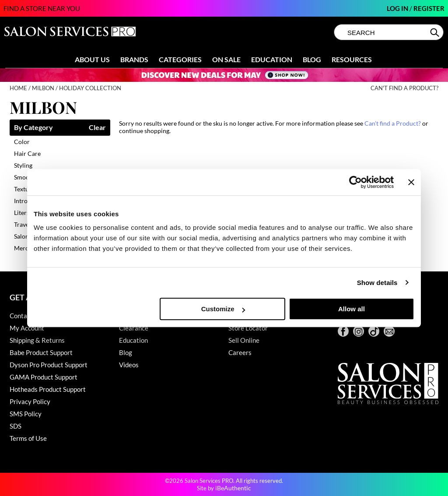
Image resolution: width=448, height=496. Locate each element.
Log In (398, 8)
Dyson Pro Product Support (49, 365)
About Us (92, 59)
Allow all (352, 309)
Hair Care (27, 153)
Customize (223, 309)
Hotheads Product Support (48, 389)
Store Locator (248, 328)
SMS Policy (26, 414)
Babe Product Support (41, 352)
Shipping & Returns (37, 340)
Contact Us (26, 316)
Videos (129, 365)
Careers (240, 352)
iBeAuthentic (233, 488)
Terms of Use (28, 438)
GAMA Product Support (44, 377)
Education (272, 59)
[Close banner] (411, 182)
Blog (312, 59)
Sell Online (244, 340)
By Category (33, 128)
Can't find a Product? (404, 88)
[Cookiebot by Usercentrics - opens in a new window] (355, 182)
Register (429, 8)
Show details (377, 283)
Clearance (134, 328)
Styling (23, 165)
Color (22, 142)
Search (436, 32)
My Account (27, 328)
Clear (97, 128)
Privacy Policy (30, 401)
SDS (16, 426)
